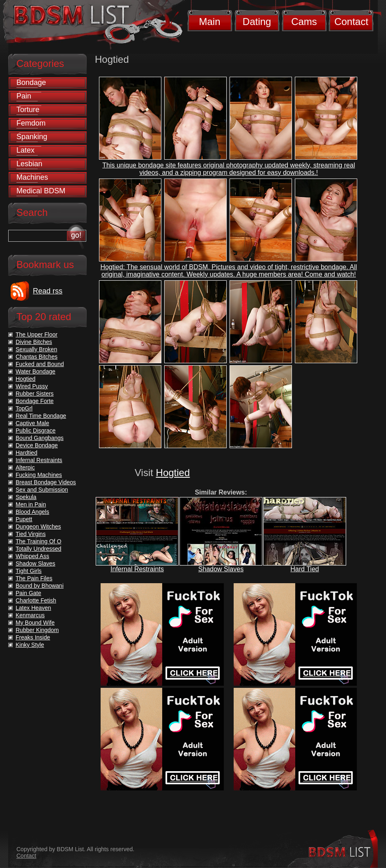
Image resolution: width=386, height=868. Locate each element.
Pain (24, 96)
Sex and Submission (42, 490)
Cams (304, 22)
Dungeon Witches (38, 527)
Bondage (31, 82)
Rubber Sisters (35, 394)
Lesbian (29, 164)
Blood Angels (32, 512)
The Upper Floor (37, 334)
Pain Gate (28, 593)
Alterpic (25, 467)
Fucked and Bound (40, 364)
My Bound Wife (35, 623)
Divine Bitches (34, 342)
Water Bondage (36, 371)
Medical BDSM (41, 191)
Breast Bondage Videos (46, 482)
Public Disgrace (36, 431)
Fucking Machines (39, 475)
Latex (25, 150)
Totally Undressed (38, 549)
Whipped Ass (32, 556)
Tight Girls (29, 571)
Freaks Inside (33, 637)
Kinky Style (30, 645)
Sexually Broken (36, 349)
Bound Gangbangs (40, 438)
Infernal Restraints (137, 569)
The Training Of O (38, 541)
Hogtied (173, 473)
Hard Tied (304, 569)
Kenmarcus (30, 615)
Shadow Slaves (221, 569)
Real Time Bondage (41, 416)
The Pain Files (34, 578)
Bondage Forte (35, 401)
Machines (32, 177)
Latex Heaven (33, 608)
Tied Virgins (31, 534)
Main (209, 22)
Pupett (24, 519)
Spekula (26, 497)
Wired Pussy (32, 386)
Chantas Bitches (37, 357)
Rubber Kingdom (37, 630)
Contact (351, 22)
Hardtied (26, 453)
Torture (28, 110)
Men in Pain (31, 504)
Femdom (31, 123)
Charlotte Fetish (36, 600)
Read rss (48, 291)
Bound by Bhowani (40, 586)
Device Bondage (37, 445)
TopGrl (24, 408)
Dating (257, 22)
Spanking (32, 137)
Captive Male (32, 423)
